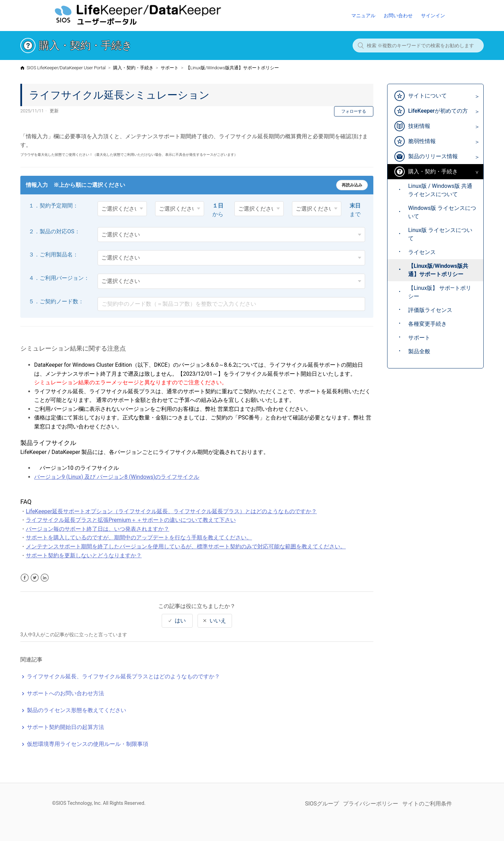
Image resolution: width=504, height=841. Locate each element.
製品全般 (419, 351)
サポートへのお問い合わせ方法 (65, 693)
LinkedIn (45, 578)
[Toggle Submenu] (475, 97)
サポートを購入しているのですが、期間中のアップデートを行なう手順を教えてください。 (139, 538)
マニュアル (363, 16)
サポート (170, 68)
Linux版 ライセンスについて (440, 234)
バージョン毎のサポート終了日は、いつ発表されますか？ (98, 529)
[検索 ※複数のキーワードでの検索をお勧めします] (418, 45)
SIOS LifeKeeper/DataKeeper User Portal (66, 68)
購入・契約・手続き (133, 68)
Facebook (25, 578)
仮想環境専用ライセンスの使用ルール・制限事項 (88, 744)
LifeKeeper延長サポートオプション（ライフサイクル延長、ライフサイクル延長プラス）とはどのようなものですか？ (171, 511)
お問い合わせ (398, 16)
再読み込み (352, 185)
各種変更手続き (427, 324)
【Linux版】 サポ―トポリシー (440, 292)
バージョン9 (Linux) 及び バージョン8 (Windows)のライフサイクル (117, 477)
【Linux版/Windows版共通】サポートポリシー (232, 68)
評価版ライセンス (430, 310)
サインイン (433, 16)
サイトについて (427, 96)
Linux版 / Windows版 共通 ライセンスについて (440, 190)
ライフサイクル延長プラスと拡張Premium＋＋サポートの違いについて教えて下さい (131, 520)
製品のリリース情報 (433, 156)
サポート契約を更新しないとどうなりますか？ (84, 555)
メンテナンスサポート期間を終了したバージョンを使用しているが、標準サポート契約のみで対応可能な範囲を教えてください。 (186, 546)
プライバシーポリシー (371, 804)
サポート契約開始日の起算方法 (65, 727)
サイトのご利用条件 (427, 804)
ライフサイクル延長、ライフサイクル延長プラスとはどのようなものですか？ (123, 676)
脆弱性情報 (422, 141)
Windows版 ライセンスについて (442, 212)
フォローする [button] (354, 111)
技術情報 (419, 126)
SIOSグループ (322, 804)
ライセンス (422, 252)
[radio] (177, 621)
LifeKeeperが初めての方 (438, 111)
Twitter (35, 578)
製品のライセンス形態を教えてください (77, 710)
